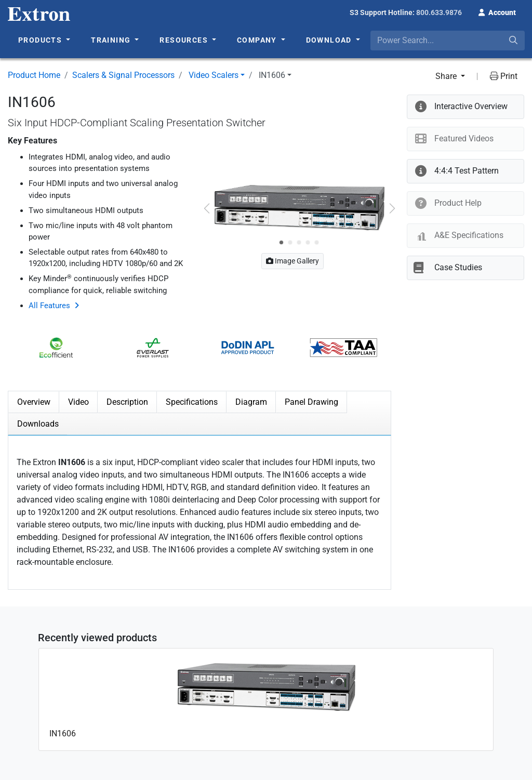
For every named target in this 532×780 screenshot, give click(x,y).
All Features (49, 306)
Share (447, 76)
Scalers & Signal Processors (123, 75)
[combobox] (448, 41)
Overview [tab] (34, 402)
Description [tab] (127, 402)
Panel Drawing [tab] (311, 402)
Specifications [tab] (192, 402)
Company (258, 40)
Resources (185, 40)
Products (41, 40)
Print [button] (504, 76)
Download (330, 40)
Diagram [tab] (251, 402)
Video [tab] (78, 402)
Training (112, 40)
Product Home (34, 75)
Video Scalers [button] (214, 75)
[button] (497, 11)
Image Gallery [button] (292, 261)
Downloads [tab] (38, 424)
